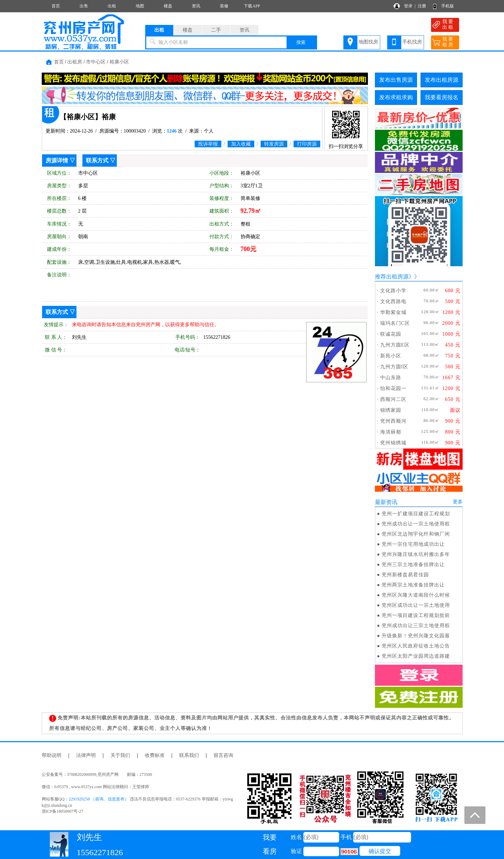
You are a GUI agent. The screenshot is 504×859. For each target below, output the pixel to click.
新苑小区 (391, 356)
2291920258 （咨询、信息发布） (99, 799)
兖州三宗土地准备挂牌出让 (413, 565)
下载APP (252, 6)
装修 (224, 6)
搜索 (301, 42)
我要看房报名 (442, 97)
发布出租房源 (442, 80)
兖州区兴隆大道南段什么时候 (416, 595)
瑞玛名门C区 (395, 323)
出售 (84, 6)
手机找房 (412, 42)
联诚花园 (391, 334)
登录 (408, 6)
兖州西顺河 (393, 421)
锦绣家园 (391, 410)
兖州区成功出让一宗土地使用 (416, 605)
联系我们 (189, 755)
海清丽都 (391, 432)
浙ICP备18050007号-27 (63, 811)
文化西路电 (393, 301)
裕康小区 (119, 62)
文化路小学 (393, 291)
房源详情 (57, 160)
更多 (458, 502)
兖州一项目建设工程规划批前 (416, 615)
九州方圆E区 (395, 345)
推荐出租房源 (392, 277)
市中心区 (96, 62)
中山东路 (391, 378)
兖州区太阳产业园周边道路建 (416, 656)
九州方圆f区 (394, 367)
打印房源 (307, 144)
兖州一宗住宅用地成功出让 (413, 544)
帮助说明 (52, 755)
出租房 (75, 62)
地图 (140, 6)
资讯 (196, 6)
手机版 (448, 6)
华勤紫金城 (393, 312)
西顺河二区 (393, 399)
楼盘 (168, 6)
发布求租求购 (396, 97)
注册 (422, 6)
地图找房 (368, 42)
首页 (56, 6)
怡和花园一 (393, 388)
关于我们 (120, 755)
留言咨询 (223, 755)
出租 (112, 6)
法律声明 (86, 755)
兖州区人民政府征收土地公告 (416, 646)
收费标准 (155, 755)
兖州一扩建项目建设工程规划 (416, 514)
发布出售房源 (396, 80)
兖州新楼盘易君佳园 (405, 575)
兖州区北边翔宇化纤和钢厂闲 (416, 534)
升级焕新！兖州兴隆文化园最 (416, 636)
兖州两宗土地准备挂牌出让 (413, 585)
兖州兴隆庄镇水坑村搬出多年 (416, 554)
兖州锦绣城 (393, 443)
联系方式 (97, 160)
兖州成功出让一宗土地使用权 (416, 524)
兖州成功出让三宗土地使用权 (416, 626)
